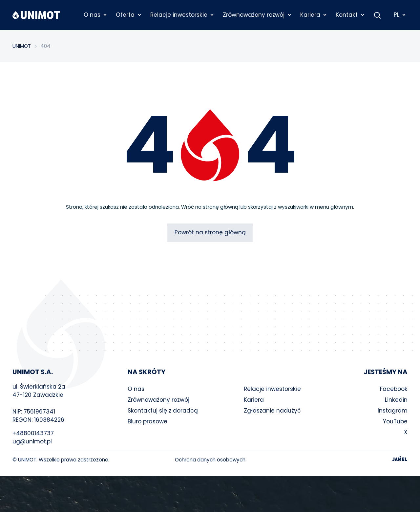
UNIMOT (22, 46)
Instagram (393, 411)
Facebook (394, 389)
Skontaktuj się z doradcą (163, 411)
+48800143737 (33, 433)
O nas (136, 389)
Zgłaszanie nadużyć (272, 411)
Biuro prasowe (147, 421)
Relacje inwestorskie (272, 389)
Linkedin (396, 400)
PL (400, 15)
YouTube (395, 421)
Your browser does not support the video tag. (210, 494)
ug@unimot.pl (32, 441)
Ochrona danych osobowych (210, 460)
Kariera (254, 400)
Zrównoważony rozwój (158, 400)
